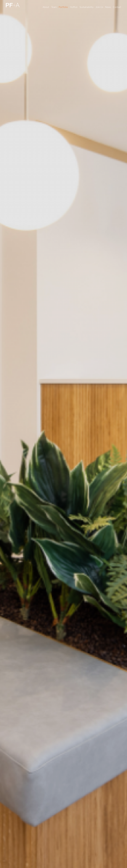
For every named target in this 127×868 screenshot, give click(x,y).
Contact (117, 7)
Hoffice (74, 7)
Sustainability (87, 7)
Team (54, 7)
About (46, 7)
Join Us (99, 7)
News (108, 7)
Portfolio (63, 7)
